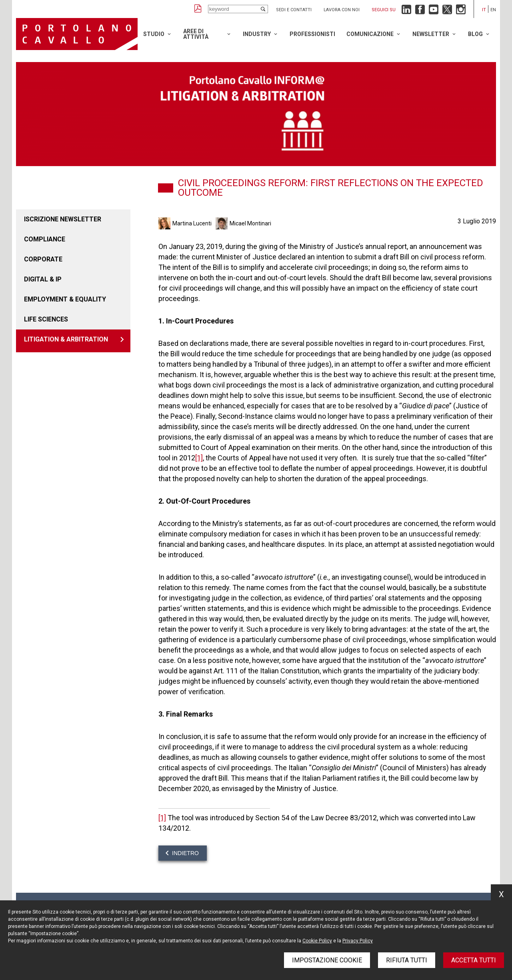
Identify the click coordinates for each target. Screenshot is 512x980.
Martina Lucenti (192, 223)
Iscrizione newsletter (63, 219)
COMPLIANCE (45, 239)
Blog (475, 34)
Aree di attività (196, 34)
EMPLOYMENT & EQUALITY (65, 299)
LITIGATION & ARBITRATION (66, 339)
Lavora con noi (342, 10)
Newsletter (431, 34)
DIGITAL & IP (43, 279)
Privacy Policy (358, 941)
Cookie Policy (317, 941)
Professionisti (312, 34)
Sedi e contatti (294, 10)
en (493, 10)
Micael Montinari (250, 223)
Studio (154, 34)
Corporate (43, 259)
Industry (257, 34)
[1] (199, 458)
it (484, 10)
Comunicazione (370, 34)
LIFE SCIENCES (46, 319)
